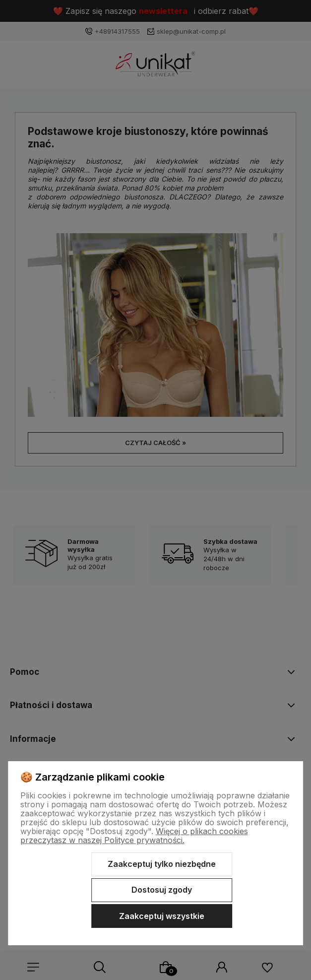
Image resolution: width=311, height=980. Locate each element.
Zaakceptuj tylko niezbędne (162, 864)
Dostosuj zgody (162, 890)
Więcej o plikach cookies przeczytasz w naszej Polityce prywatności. (134, 836)
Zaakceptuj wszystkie (162, 916)
